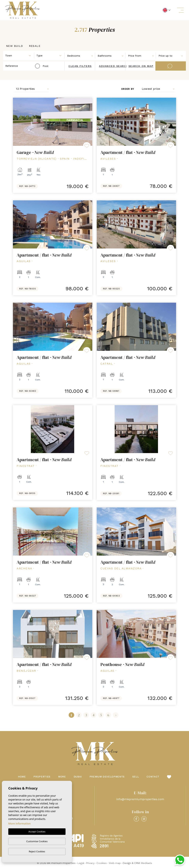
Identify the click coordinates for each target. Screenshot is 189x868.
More (62, 777)
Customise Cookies (37, 841)
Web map (115, 863)
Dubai (78, 777)
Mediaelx (147, 863)
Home (22, 777)
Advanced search (114, 66)
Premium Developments (107, 777)
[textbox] (20, 56)
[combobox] (19, 55)
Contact (153, 777)
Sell (136, 777)
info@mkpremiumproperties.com (140, 799)
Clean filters (80, 66)
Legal (81, 863)
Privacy (90, 863)
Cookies (102, 863)
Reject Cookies (37, 851)
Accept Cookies (37, 832)
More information (19, 823)
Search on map (141, 66)
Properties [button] (42, 777)
